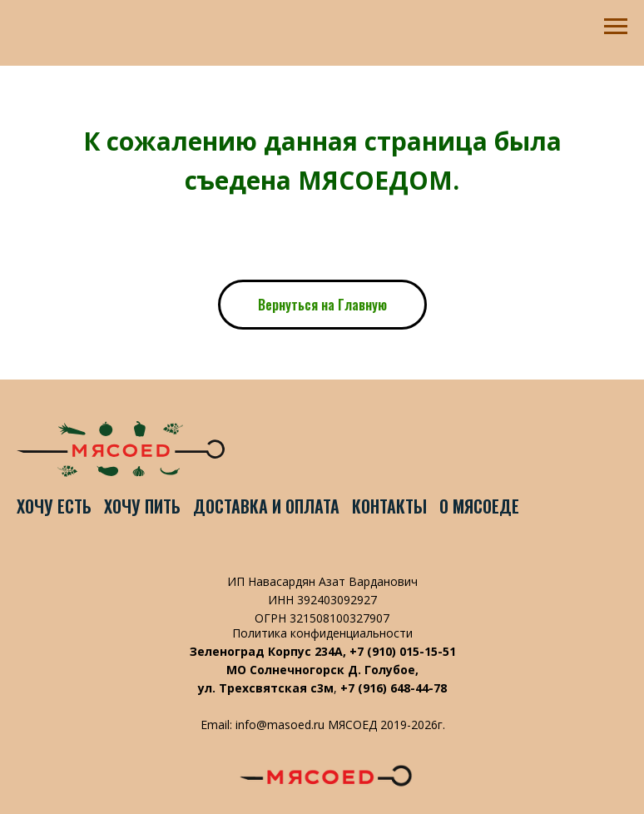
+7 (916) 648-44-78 (394, 688)
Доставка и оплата (266, 506)
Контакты (389, 506)
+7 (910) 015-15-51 (403, 651)
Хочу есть (54, 506)
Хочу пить (142, 506)
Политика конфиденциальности (322, 633)
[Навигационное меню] (616, 27)
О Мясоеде (479, 506)
